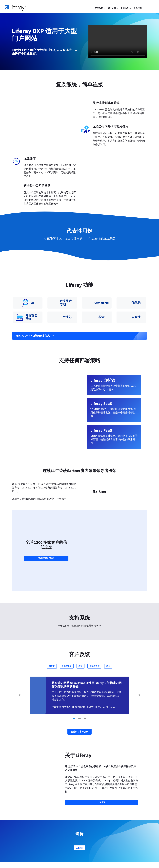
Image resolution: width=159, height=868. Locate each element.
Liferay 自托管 (27, 837)
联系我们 (79, 801)
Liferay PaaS (26, 833)
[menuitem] (100, 8)
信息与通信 (94, 619)
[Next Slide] (139, 648)
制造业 (52, 619)
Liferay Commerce (29, 842)
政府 (108, 619)
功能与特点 (58, 823)
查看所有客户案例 (46, 530)
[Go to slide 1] (74, 672)
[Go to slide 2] (79, 672)
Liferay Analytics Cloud (32, 847)
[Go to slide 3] (85, 672)
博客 (53, 828)
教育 (80, 619)
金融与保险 (67, 619)
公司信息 (87, 823)
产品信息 (26, 823)
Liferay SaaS (26, 828)
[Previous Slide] (20, 648)
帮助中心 (117, 828)
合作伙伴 (86, 828)
